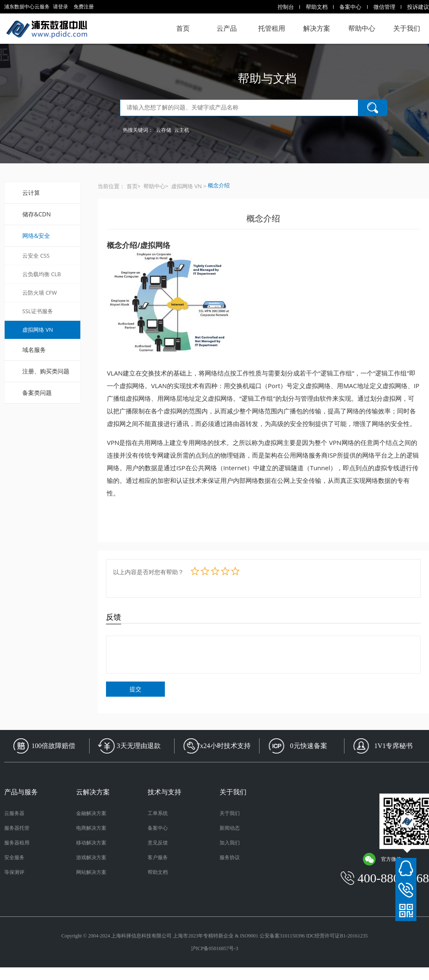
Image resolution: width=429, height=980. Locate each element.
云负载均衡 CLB (42, 274)
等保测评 (14, 872)
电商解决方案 (91, 828)
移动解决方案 (91, 843)
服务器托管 (17, 828)
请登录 (61, 7)
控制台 (286, 7)
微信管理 (384, 7)
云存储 (164, 130)
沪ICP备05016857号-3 (215, 948)
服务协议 (230, 857)
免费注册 (84, 7)
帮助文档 (317, 7)
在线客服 (406, 868)
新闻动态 (230, 828)
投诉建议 (418, 7)
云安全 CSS (36, 256)
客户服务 (158, 857)
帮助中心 (362, 28)
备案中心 (350, 7)
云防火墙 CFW (40, 293)
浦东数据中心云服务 (46, 29)
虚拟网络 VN (38, 330)
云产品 (227, 28)
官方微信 (382, 859)
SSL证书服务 (38, 311)
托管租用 (272, 28)
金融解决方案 (91, 813)
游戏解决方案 (91, 857)
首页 (183, 28)
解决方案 (317, 28)
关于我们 (407, 28)
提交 (135, 689)
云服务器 (14, 813)
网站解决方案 (91, 872)
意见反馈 (158, 843)
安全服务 (14, 857)
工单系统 (158, 813)
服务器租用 (17, 843)
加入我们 (230, 843)
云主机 (182, 130)
